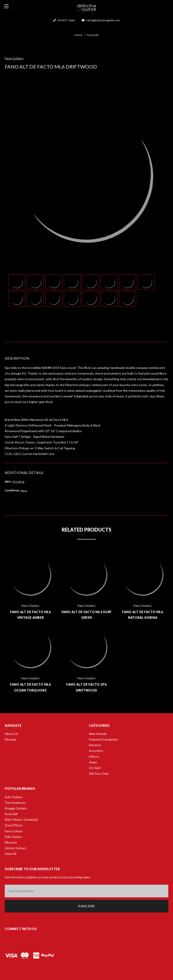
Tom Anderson (15, 803)
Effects (94, 756)
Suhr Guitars (14, 797)
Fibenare (11, 842)
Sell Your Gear (99, 773)
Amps (93, 762)
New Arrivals (98, 734)
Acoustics (96, 751)
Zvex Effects (14, 825)
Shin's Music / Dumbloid (21, 819)
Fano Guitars (14, 831)
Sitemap (10, 739)
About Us (11, 734)
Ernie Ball (11, 814)
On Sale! (95, 768)
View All (10, 854)
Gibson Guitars (15, 848)
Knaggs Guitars (16, 808)
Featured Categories (104, 739)
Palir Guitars (13, 837)
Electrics (95, 745)
